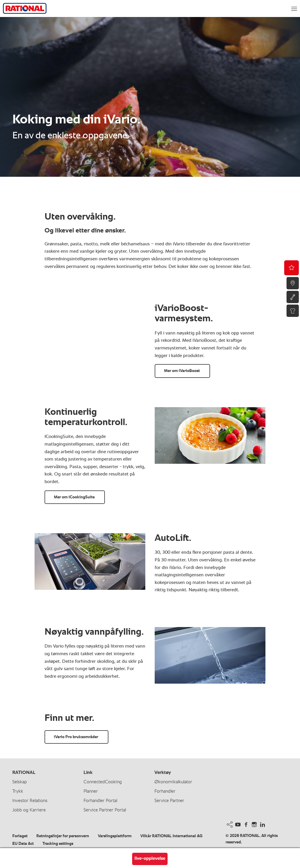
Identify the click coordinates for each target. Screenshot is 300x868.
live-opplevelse (150, 859)
